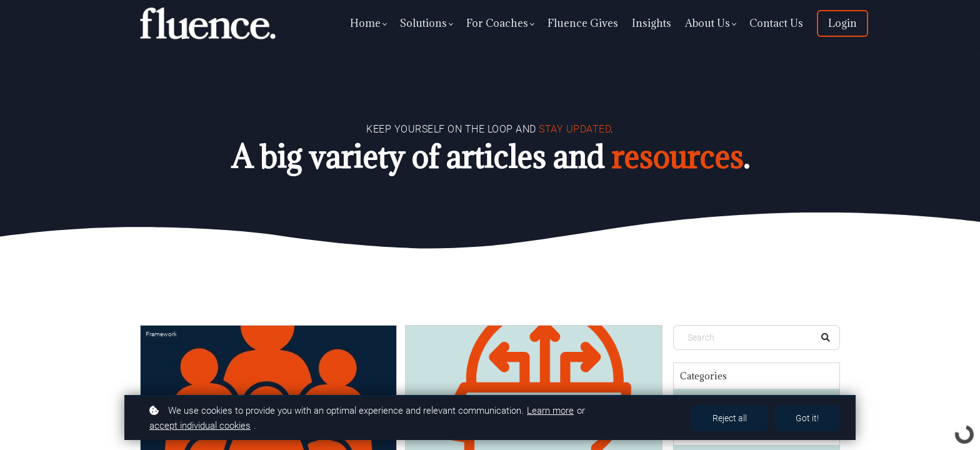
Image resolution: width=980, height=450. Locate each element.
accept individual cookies (200, 426)
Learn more (550, 411)
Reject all (730, 418)
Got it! (807, 418)
